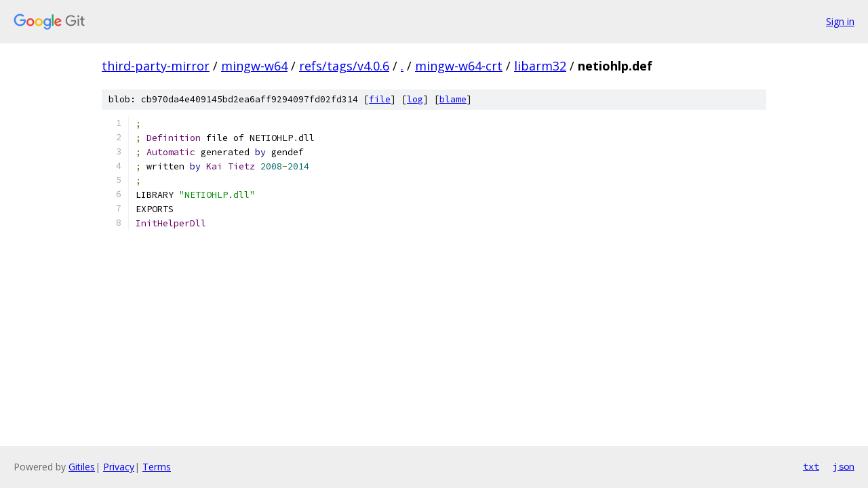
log (415, 99)
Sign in (840, 21)
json (844, 466)
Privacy (119, 467)
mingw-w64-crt (459, 66)
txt (811, 466)
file (380, 99)
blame (453, 99)
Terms (157, 467)
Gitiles (82, 467)
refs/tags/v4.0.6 (344, 66)
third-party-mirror (156, 66)
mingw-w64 (254, 66)
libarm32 (540, 66)
